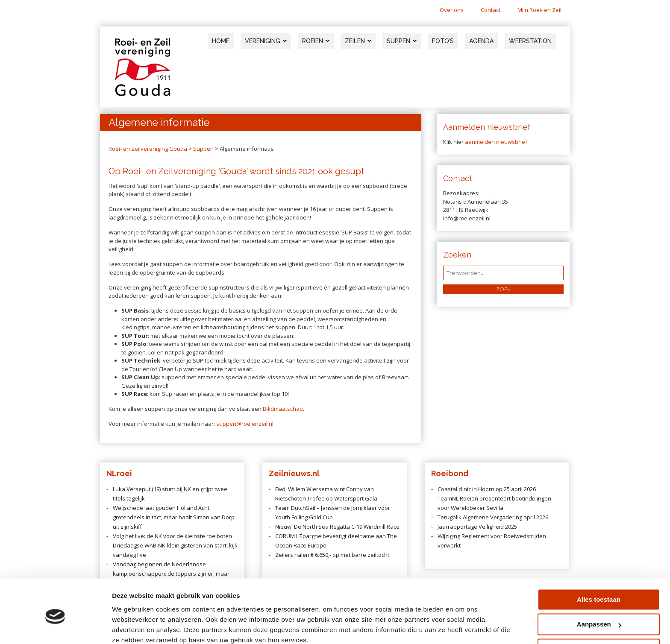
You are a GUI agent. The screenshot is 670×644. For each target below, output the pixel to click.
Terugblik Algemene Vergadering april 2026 (493, 517)
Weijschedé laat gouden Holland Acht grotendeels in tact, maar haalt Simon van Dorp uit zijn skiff (174, 517)
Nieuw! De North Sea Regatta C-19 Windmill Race (337, 527)
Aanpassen (599, 588)
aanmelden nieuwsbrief (496, 142)
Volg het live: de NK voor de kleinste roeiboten (172, 536)
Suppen (203, 149)
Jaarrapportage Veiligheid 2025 (477, 527)
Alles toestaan (599, 563)
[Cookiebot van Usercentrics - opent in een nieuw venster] (55, 627)
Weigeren (598, 613)
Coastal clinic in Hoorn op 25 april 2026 (487, 489)
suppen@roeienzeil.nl (245, 424)
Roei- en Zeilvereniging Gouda (148, 149)
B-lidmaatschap (283, 409)
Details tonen (132, 627)
